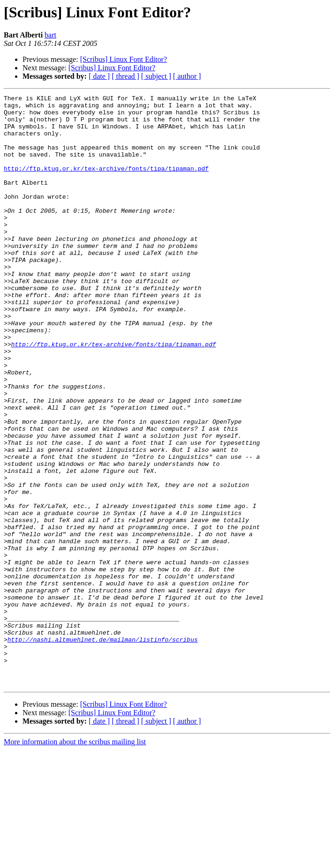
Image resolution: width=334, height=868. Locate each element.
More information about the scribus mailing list (75, 860)
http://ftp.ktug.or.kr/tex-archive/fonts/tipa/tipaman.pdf (106, 184)
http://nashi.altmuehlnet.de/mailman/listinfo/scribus (103, 749)
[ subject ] (156, 76)
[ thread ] (125, 76)
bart (50, 35)
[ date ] (99, 76)
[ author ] (187, 76)
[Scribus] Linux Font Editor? (124, 59)
